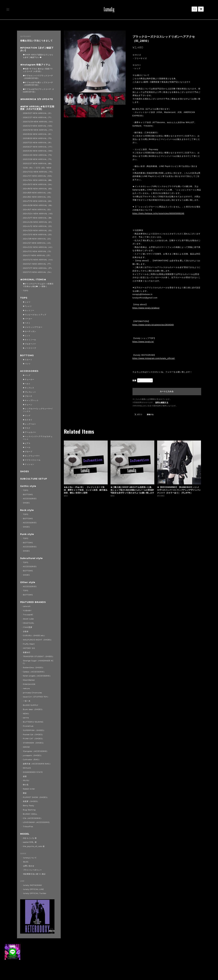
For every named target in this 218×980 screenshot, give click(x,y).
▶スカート (28, 360)
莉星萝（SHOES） (31, 801)
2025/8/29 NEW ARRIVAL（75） (38, 138)
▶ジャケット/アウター (33, 327)
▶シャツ (27, 302)
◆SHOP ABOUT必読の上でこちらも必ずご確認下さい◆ (38, 56)
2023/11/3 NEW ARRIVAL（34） (38, 272)
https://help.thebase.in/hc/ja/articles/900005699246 (158, 213)
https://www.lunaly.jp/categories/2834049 (153, 325)
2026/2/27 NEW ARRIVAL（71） (38, 117)
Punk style (27, 534)
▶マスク (27, 428)
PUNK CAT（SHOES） (33, 739)
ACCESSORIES (29, 371)
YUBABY (27, 611)
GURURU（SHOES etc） (34, 636)
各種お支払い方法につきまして (36, 41)
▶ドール (27, 447)
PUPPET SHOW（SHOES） (36, 797)
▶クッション (29, 464)
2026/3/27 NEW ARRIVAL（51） (38, 113)
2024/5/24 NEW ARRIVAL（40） (38, 214)
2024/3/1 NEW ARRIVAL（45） (37, 243)
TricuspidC (28, 615)
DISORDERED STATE (33, 772)
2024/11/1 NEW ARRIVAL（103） (38, 176)
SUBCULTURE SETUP (34, 479)
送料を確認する (162, 402)
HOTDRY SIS (29, 648)
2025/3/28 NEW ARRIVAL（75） (38, 159)
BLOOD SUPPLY (31, 705)
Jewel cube (28, 619)
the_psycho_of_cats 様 (34, 846)
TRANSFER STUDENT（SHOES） (39, 656)
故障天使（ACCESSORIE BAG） (37, 764)
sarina (26, 718)
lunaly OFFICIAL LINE (34, 889)
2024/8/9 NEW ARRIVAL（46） (38, 193)
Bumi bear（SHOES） (33, 709)
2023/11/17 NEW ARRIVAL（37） (38, 268)
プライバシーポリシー (33, 870)
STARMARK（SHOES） (34, 743)
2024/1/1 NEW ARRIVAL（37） (37, 255)
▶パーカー (28, 319)
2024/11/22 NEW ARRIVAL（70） (38, 172)
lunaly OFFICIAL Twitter (35, 893)
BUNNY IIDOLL (30, 814)
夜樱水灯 (27, 652)
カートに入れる (167, 391)
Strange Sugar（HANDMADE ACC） (38, 662)
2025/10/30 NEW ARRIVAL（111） (38, 130)
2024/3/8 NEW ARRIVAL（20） (37, 239)
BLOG (26, 862)
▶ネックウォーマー (31, 456)
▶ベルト (27, 384)
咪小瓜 (26, 785)
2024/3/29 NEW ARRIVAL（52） (38, 230)
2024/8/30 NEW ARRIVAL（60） (38, 189)
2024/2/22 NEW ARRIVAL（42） (38, 247)
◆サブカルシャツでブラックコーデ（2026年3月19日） (38, 77)
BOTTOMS (27, 355)
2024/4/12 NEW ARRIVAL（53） (38, 226)
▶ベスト (27, 323)
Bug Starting (29, 810)
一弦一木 (27, 701)
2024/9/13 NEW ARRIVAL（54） (38, 184)
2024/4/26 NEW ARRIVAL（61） (38, 222)
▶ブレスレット (29, 392)
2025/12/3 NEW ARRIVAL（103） (38, 126)
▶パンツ (27, 364)
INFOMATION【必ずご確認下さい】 (37, 49)
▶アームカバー (29, 432)
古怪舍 (26, 631)
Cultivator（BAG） (32, 760)
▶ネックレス (29, 388)
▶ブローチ (28, 396)
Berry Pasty (29, 806)
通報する (150, 415)
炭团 (25, 776)
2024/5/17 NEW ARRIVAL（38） (38, 218)
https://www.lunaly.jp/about (146, 308)
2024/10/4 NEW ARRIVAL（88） (38, 180)
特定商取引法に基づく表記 (34, 874)
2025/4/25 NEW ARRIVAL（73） (38, 155)
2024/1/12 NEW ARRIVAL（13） (38, 251)
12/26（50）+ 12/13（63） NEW (37, 168)
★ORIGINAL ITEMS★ (33, 280)
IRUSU (26, 780)
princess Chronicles (32, 693)
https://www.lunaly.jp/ (143, 342)
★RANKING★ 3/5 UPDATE (37, 99)
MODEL (25, 834)
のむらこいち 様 (30, 838)
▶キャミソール (29, 340)
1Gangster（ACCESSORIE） (36, 751)
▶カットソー (29, 310)
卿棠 (25, 793)
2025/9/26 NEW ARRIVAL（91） (38, 134)
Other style (28, 582)
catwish (27, 606)
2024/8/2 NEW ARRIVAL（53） (37, 197)
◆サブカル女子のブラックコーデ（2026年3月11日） (38, 90)
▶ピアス (27, 443)
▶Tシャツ (27, 306)
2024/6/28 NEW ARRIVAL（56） (38, 205)
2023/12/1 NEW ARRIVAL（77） (38, 264)
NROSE (26, 747)
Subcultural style (31, 558)
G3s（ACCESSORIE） (33, 818)
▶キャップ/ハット (31, 400)
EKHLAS (27, 768)
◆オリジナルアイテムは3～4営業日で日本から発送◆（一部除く (38, 285)
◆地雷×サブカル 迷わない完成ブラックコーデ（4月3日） (38, 70)
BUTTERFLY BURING (33, 722)
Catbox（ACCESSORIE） (34, 672)
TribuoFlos (28, 827)
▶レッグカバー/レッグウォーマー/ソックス (38, 410)
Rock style (27, 510)
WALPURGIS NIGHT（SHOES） (38, 640)
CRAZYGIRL (29, 623)
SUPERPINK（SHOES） (34, 730)
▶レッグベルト (29, 424)
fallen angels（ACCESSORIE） (37, 676)
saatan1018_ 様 (30, 842)
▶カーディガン (29, 331)
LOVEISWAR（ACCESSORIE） (37, 822)
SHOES (25, 471)
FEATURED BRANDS (33, 602)
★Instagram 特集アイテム (35, 65)
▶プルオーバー (29, 344)
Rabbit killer (29, 789)
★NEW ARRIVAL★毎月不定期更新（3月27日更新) (37, 108)
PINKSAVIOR (29, 684)
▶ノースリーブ (29, 348)
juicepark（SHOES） (33, 755)
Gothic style (28, 486)
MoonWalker (29, 680)
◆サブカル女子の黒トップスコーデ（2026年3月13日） (38, 84)
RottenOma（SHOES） (34, 668)
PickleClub (28, 726)
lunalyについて (30, 858)
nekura (26, 688)
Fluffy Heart (29, 644)
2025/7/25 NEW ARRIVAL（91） (38, 143)
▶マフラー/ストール (32, 460)
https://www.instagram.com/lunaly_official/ (154, 358)
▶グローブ (28, 452)
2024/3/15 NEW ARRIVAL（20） (38, 235)
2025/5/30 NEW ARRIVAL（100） (38, 151)
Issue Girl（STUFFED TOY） (36, 697)
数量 (135, 381)
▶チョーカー (29, 379)
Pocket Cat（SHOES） (33, 735)
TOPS (26, 291)
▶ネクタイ (28, 420)
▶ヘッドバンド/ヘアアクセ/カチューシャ (38, 438)
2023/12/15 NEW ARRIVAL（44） (38, 260)
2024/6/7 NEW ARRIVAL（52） (37, 210)
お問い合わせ (29, 866)
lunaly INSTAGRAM (33, 885)
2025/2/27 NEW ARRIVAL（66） (38, 163)
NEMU (26, 714)
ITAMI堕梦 (28, 627)
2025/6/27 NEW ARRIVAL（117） (38, 147)
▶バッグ (27, 375)
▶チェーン (28, 405)
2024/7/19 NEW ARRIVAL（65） (38, 201)
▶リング (27, 416)
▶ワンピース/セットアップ (34, 315)
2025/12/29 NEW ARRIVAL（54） (38, 122)
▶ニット (27, 336)
